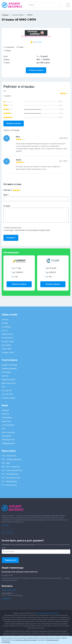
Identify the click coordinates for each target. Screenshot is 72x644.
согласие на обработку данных (25, 640)
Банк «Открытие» (8, 432)
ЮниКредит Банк (8, 440)
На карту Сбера (8, 341)
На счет (5, 330)
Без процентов (7, 338)
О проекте (5, 525)
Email (4, 548)
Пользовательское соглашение (47, 613)
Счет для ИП (7, 390)
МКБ (3, 429)
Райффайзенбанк (8, 443)
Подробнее (6, 598)
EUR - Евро (6, 463)
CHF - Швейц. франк (9, 481)
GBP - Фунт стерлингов (11, 467)
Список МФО (7, 349)
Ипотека (5, 376)
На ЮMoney (6, 327)
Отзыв (7, 206)
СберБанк (5, 410)
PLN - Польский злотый (11, 478)
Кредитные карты (8, 379)
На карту (5, 319)
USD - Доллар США (9, 456)
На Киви (5, 323)
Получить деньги (36, 70)
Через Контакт (7, 334)
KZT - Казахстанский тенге (12, 470)
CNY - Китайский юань (10, 474)
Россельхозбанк (8, 425)
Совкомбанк (6, 436)
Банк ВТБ (5, 414)
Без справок (6, 345)
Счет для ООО (7, 394)
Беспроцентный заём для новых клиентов (20, 572)
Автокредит (6, 372)
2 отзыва (38, 42)
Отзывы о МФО (8, 352)
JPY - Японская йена (9, 485)
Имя (6, 195)
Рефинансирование (9, 368)
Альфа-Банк (6, 421)
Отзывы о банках (8, 398)
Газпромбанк (7, 418)
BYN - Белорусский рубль (11, 459)
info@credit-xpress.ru (9, 590)
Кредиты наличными (10, 365)
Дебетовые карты (9, 383)
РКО (3, 387)
